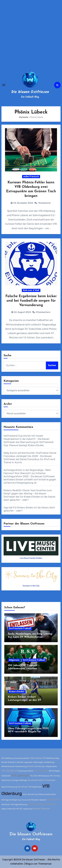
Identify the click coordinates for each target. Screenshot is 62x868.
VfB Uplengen (20, 775)
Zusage (15, 780)
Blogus (29, 864)
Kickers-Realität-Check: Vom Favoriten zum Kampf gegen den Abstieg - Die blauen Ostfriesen (28, 494)
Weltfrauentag (53, 758)
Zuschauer (50, 780)
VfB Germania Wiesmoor (42, 804)
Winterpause (44, 776)
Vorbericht (6, 776)
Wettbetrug (49, 762)
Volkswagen (38, 762)
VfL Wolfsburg (8, 758)
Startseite (24, 117)
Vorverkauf (23, 787)
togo (6, 508)
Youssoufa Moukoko (30, 800)
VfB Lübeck (41, 771)
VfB (44, 758)
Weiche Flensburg (9, 787)
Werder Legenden (25, 762)
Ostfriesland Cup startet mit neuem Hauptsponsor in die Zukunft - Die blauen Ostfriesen (27, 439)
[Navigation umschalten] (4, 85)
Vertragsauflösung (19, 804)
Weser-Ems (53, 800)
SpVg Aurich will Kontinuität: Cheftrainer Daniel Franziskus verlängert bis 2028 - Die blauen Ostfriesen (30, 456)
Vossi (25, 794)
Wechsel (12, 809)
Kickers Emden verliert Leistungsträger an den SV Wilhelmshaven (24, 700)
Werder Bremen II (9, 762)
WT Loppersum (26, 809)
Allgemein (14, 660)
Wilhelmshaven (8, 766)
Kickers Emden (17, 692)
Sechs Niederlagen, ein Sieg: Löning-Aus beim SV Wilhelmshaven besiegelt (30, 637)
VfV (18, 809)
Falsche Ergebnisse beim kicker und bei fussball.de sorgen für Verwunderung (31, 301)
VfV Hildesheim (35, 787)
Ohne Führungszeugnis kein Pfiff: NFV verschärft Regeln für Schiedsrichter (28, 732)
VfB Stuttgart (54, 771)
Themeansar (45, 864)
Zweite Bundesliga (36, 766)
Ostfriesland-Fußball (20, 629)
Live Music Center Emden (31, 558)
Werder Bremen (42, 808)
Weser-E (5, 809)
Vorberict (43, 800)
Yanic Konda (36, 758)
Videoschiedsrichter (47, 794)
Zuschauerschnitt (36, 780)
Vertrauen (6, 804)
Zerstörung (33, 794)
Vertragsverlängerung (11, 800)
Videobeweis (51, 766)
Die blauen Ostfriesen (30, 92)
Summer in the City (31, 586)
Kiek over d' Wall (31, 290)
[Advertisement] (31, 35)
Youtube (34, 776)
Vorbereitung (21, 766)
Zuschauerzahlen (22, 758)
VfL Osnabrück (9, 771)
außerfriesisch (31, 177)
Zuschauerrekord (26, 771)
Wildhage (23, 780)
